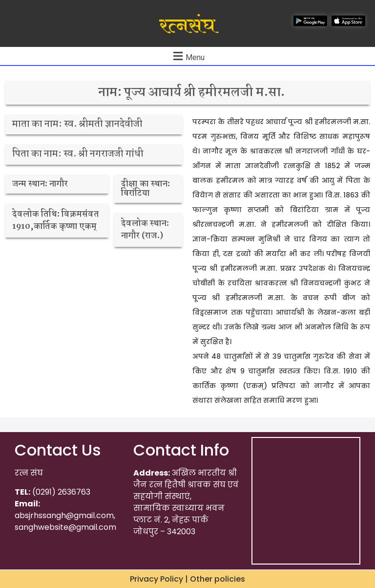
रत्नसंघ (187, 26)
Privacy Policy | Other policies (187, 579)
